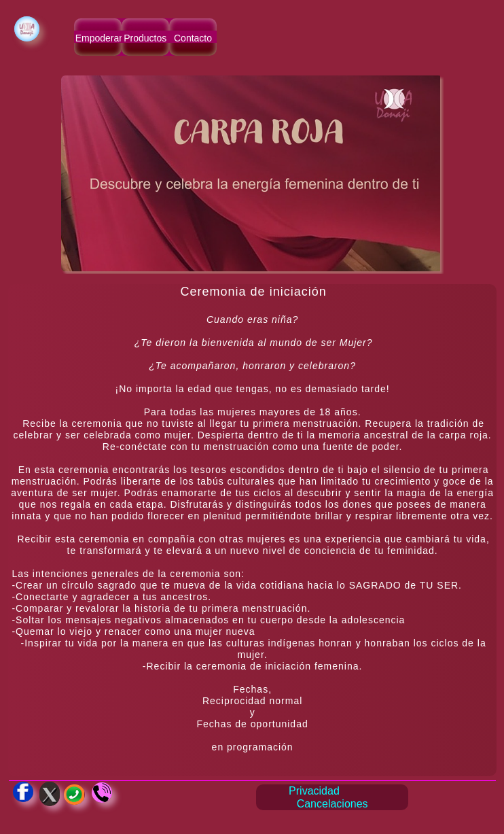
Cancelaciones (332, 804)
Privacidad (314, 791)
